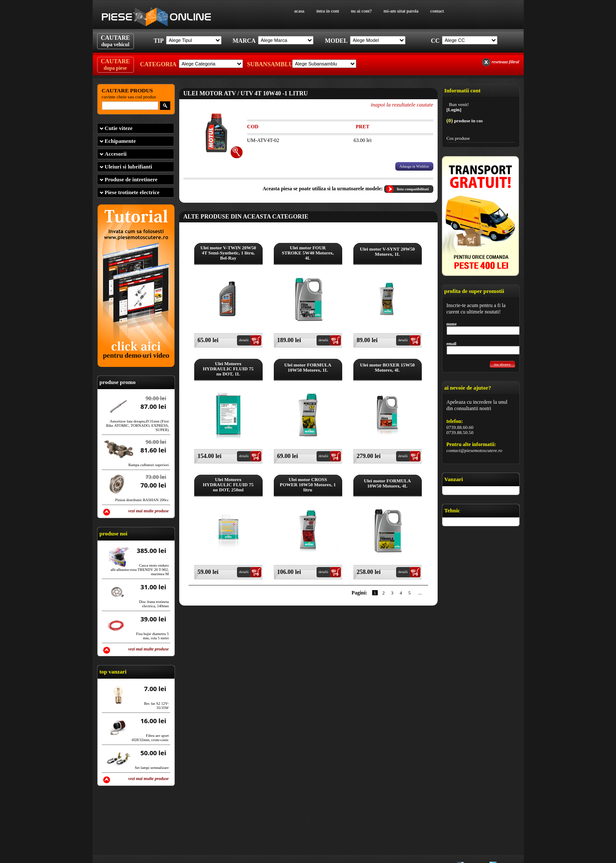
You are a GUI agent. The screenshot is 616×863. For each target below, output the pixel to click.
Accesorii (116, 154)
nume (452, 324)
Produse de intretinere (131, 179)
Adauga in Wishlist (414, 166)
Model (336, 41)
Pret (362, 127)
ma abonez (502, 364)
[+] (237, 152)
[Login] (454, 109)
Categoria (158, 64)
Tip (158, 41)
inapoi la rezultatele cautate (402, 105)
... (420, 593)
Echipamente (120, 141)
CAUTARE (115, 41)
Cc (435, 41)
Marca (244, 41)
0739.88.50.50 (460, 432)
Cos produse (458, 138)
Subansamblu (269, 64)
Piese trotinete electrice (132, 192)
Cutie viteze (119, 128)
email (452, 344)
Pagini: (360, 593)
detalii (244, 340)
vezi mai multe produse (149, 511)
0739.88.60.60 (460, 427)
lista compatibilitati (413, 189)
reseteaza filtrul (505, 62)
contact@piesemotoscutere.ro (475, 450)
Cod (253, 127)
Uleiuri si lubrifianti (129, 167)
